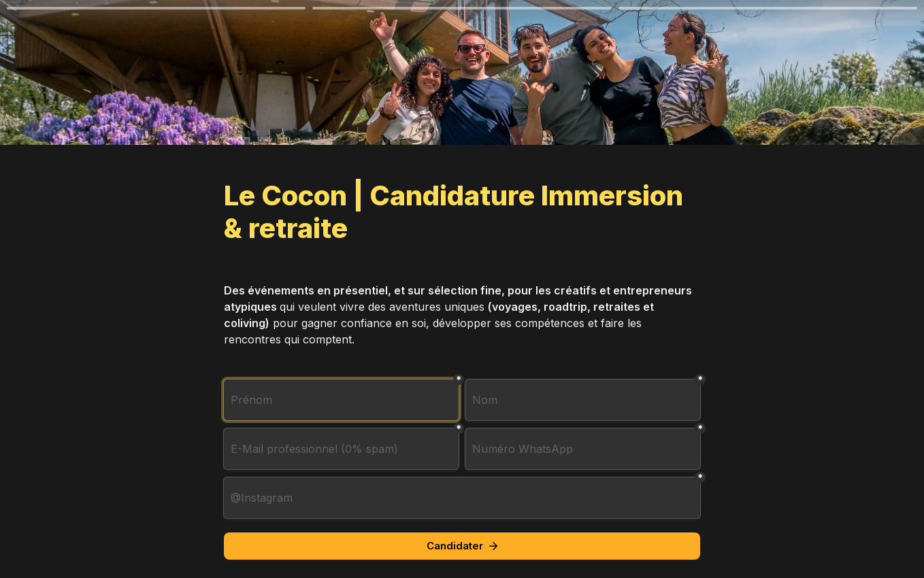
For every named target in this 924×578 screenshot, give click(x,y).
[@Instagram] (462, 498)
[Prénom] (341, 400)
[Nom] (583, 400)
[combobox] (583, 449)
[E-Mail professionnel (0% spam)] (341, 449)
